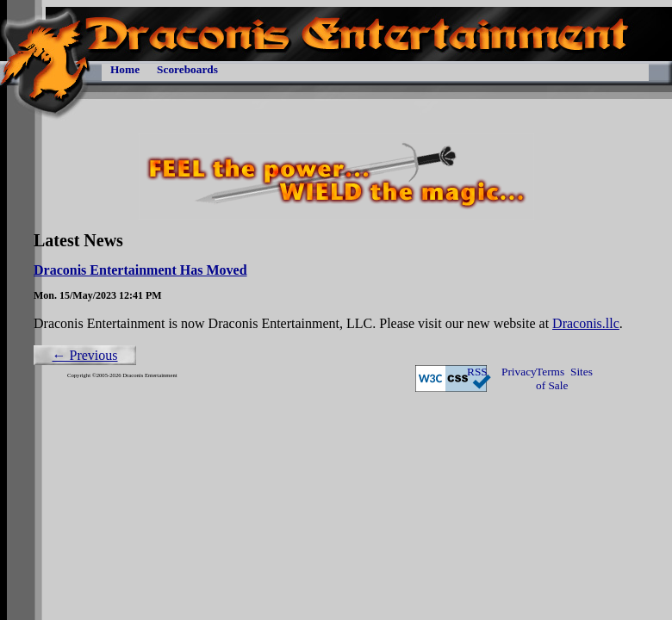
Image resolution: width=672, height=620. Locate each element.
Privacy (519, 372)
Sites (582, 372)
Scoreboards (187, 69)
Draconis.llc (586, 323)
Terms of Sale (552, 378)
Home (125, 69)
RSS (477, 372)
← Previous (85, 355)
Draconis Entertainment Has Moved (140, 270)
